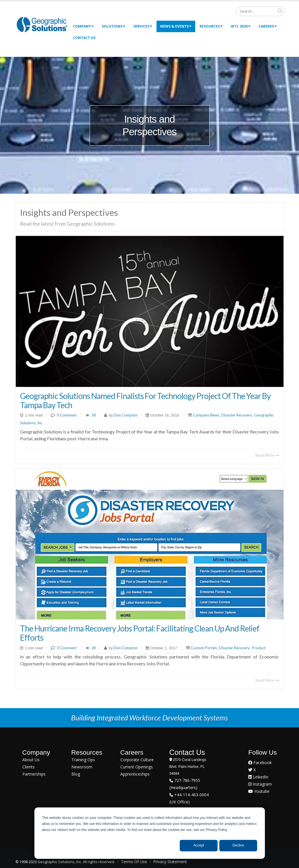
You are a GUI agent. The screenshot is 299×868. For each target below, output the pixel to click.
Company (83, 26)
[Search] (260, 11)
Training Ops (83, 760)
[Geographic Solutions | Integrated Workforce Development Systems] (42, 24)
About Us (31, 760)
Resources (211, 26)
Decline (238, 845)
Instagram (260, 784)
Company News (206, 415)
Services (143, 26)
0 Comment (67, 415)
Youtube (259, 791)
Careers (268, 26)
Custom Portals (204, 648)
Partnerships (34, 774)
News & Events (176, 26)
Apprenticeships (135, 774)
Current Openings (137, 767)
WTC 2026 (241, 26)
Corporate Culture (137, 760)
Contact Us (84, 38)
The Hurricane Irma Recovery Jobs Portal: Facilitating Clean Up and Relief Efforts (140, 633)
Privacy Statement (170, 862)
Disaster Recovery (237, 415)
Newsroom (82, 767)
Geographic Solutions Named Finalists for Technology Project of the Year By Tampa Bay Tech (145, 400)
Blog (76, 774)
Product (259, 648)
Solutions (114, 26)
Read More (267, 455)
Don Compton (125, 415)
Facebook (260, 763)
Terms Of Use (134, 862)
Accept (199, 845)
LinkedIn (258, 777)
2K (94, 415)
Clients (29, 767)
